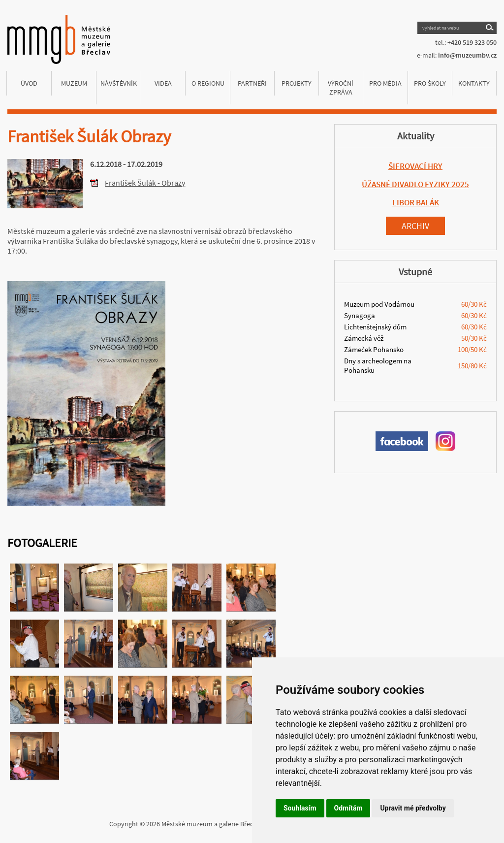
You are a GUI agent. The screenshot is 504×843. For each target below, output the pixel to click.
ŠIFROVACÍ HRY (415, 166)
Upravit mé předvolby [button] (413, 808)
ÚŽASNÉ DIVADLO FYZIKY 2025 (415, 184)
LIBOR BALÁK (416, 202)
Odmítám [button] (348, 808)
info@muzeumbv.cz (467, 55)
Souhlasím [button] (300, 808)
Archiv (415, 226)
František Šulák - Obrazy (145, 183)
